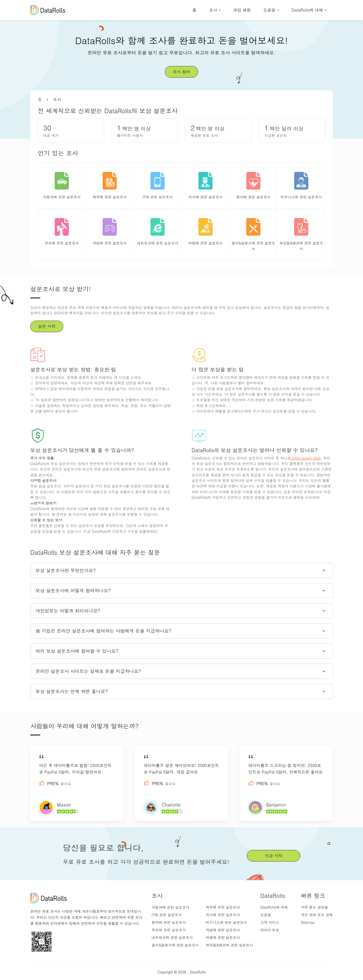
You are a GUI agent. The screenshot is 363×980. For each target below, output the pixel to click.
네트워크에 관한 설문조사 (172, 937)
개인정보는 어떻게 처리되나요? (68, 611)
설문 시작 (47, 326)
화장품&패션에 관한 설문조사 (229, 945)
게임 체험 (242, 10)
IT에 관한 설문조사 (167, 915)
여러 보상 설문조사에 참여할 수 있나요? (77, 651)
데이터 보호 (270, 930)
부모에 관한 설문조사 (169, 930)
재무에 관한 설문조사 (223, 907)
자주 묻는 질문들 (314, 907)
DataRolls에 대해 (307, 10)
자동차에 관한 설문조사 (170, 907)
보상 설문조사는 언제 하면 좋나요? (72, 691)
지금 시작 (273, 856)
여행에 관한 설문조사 (223, 937)
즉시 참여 (181, 72)
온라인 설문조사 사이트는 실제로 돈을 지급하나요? (88, 671)
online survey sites (306, 458)
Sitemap (308, 922)
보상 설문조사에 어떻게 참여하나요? (73, 590)
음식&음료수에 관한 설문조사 (175, 945)
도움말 (269, 10)
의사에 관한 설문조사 (223, 915)
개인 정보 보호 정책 (317, 915)
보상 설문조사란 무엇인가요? (66, 570)
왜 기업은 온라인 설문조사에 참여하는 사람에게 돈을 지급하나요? (103, 631)
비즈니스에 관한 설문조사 (226, 922)
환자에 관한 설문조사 (169, 922)
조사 (213, 10)
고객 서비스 (270, 922)
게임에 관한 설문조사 (223, 930)
